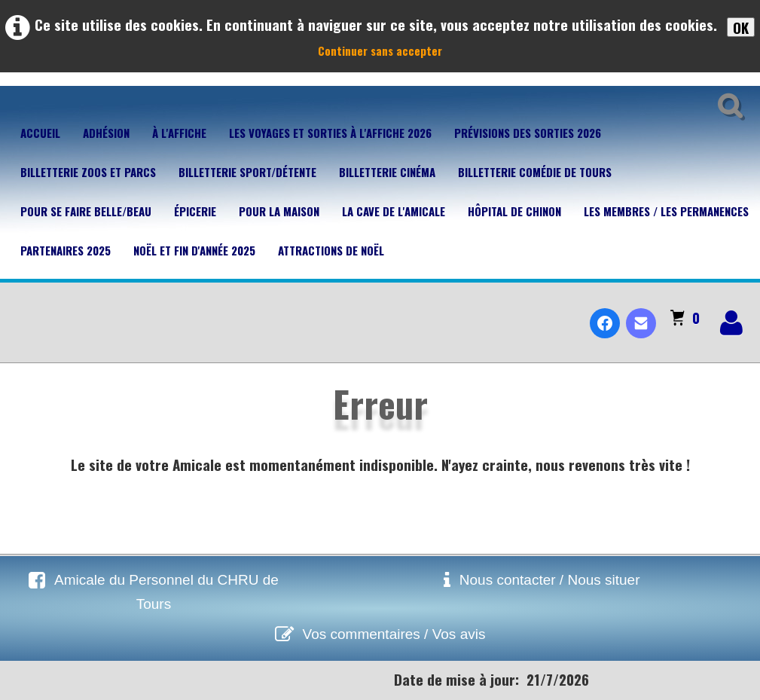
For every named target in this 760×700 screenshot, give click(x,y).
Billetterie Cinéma (387, 172)
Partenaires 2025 (66, 250)
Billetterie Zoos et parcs (88, 172)
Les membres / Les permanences (666, 211)
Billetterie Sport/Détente (247, 172)
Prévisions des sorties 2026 (528, 133)
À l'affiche (179, 133)
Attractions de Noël (331, 250)
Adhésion (106, 133)
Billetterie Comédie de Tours (535, 172)
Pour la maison (279, 211)
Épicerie (195, 211)
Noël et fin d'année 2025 (194, 250)
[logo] (18, 310)
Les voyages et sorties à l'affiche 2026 (330, 133)
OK (741, 27)
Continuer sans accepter (380, 50)
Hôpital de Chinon (514, 211)
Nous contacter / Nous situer (550, 580)
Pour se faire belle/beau (86, 211)
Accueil (40, 133)
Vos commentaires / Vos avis (394, 634)
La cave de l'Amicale (394, 211)
